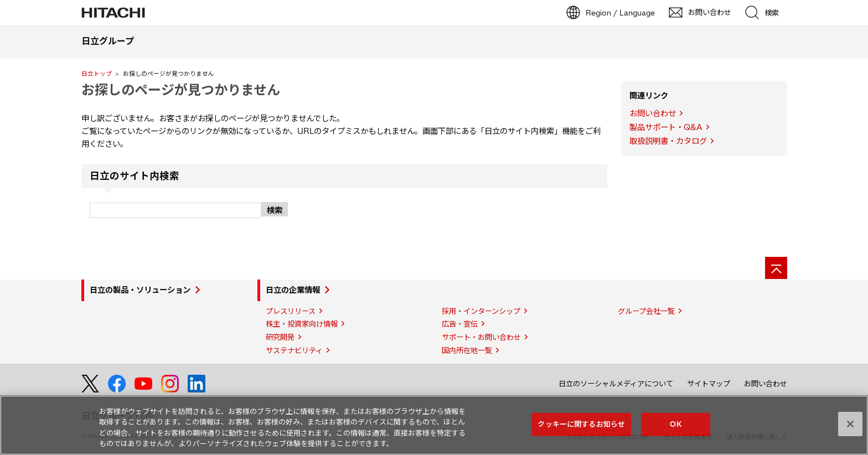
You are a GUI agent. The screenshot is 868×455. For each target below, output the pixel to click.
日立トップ (97, 74)
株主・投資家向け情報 (302, 324)
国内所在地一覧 (467, 350)
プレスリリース (291, 311)
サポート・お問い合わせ (481, 337)
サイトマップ (709, 384)
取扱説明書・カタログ (668, 141)
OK (675, 424)
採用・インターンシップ (481, 311)
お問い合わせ (653, 113)
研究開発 (280, 337)
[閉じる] (850, 424)
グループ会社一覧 (646, 311)
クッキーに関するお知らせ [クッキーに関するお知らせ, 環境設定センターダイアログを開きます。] (581, 424)
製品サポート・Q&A (666, 127)
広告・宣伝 (460, 324)
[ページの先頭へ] (776, 268)
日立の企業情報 (293, 290)
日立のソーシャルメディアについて (616, 384)
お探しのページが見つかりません (181, 90)
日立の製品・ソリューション (140, 290)
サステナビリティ (294, 350)
